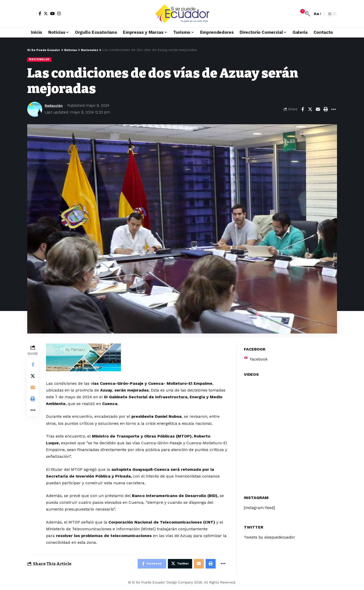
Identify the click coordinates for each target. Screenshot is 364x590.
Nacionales (40, 59)
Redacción (55, 106)
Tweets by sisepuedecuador (271, 535)
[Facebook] (40, 13)
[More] (334, 109)
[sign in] (32, 14)
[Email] (318, 109)
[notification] (300, 14)
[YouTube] (52, 13)
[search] (308, 14)
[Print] (326, 109)
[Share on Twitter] (310, 109)
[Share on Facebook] (303, 109)
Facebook (259, 356)
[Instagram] (59, 13)
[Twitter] (46, 13)
